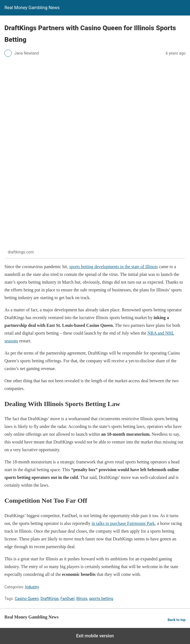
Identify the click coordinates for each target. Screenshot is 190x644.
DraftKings (50, 599)
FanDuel (68, 599)
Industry (32, 587)
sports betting (101, 599)
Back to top (177, 620)
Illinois (82, 599)
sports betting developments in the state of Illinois (114, 267)
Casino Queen (27, 599)
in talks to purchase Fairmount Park (123, 523)
